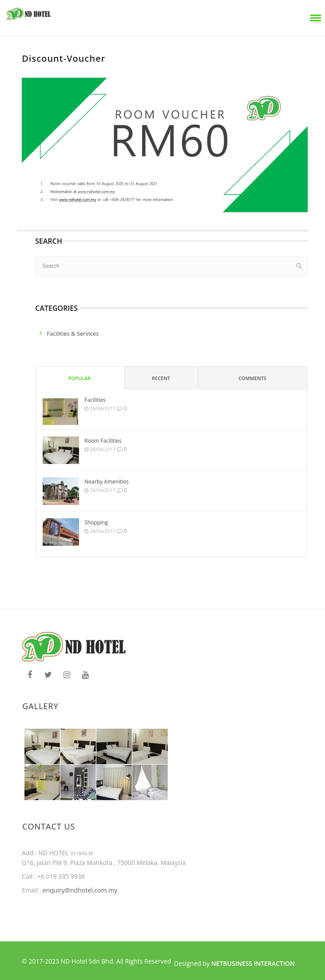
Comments (252, 378)
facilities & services (73, 333)
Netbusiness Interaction (253, 963)
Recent (161, 378)
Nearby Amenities (106, 482)
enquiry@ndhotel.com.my (79, 890)
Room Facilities (103, 441)
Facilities (95, 400)
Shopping (96, 522)
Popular (80, 378)
